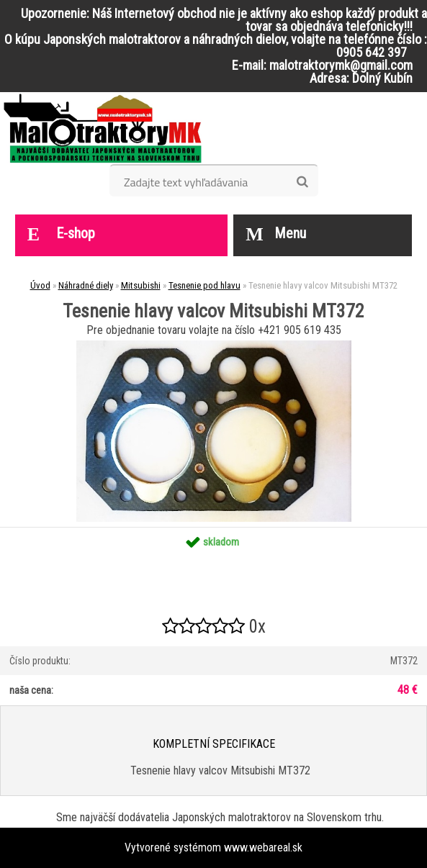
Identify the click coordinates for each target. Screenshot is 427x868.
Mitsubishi (141, 285)
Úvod (40, 285)
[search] (302, 182)
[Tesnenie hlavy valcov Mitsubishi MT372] (214, 346)
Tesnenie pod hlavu (204, 285)
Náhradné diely (86, 285)
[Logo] (103, 128)
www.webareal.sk (263, 847)
